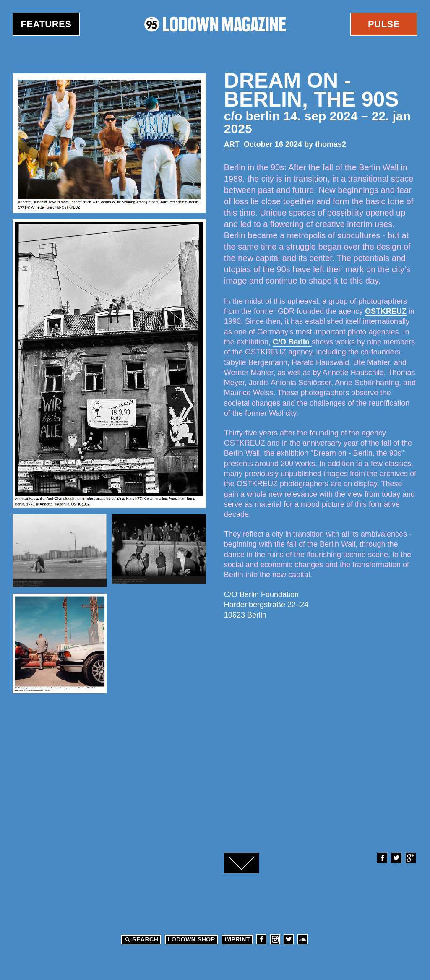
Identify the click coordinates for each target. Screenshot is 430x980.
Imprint (237, 939)
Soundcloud (302, 939)
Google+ (410, 858)
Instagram (275, 939)
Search (141, 939)
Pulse (384, 24)
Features (46, 24)
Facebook (382, 858)
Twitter (396, 858)
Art (232, 144)
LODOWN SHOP (192, 939)
